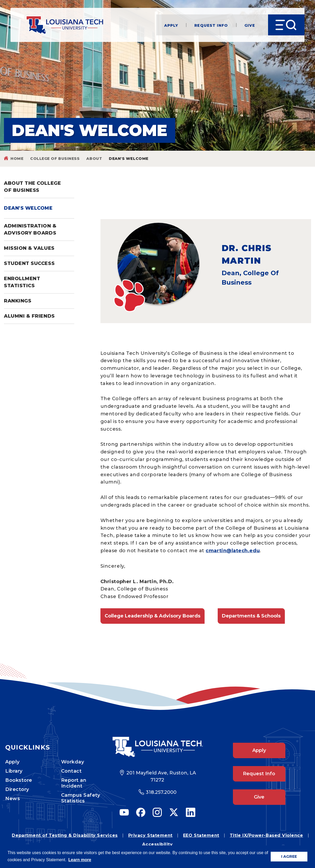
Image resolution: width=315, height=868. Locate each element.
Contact (71, 771)
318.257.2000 (161, 792)
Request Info (211, 25)
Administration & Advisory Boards (30, 229)
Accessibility (157, 844)
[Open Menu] (286, 25)
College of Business (55, 159)
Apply (171, 25)
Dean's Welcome (28, 208)
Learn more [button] (80, 860)
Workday (73, 762)
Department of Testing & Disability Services (65, 835)
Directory (17, 789)
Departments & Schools (251, 616)
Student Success (29, 263)
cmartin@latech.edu (233, 551)
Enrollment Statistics (22, 282)
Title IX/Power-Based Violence (266, 835)
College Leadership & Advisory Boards (153, 616)
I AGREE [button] (289, 856)
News (13, 799)
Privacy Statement (150, 835)
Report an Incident (74, 783)
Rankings (18, 301)
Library (14, 771)
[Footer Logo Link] (157, 747)
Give (250, 25)
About (94, 159)
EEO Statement (201, 835)
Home (17, 159)
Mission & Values (29, 248)
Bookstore (19, 780)
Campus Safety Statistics (81, 798)
